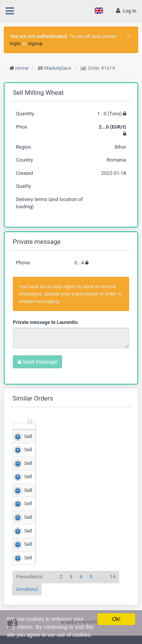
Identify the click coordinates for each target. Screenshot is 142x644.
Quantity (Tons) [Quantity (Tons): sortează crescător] (56, 429)
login (15, 43)
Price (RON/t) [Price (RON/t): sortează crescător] (102, 429)
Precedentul (29, 584)
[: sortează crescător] (24, 430)
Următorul (27, 596)
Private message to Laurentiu (45, 322)
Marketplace (58, 68)
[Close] (129, 36)
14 (113, 584)
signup (35, 43)
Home (22, 68)
